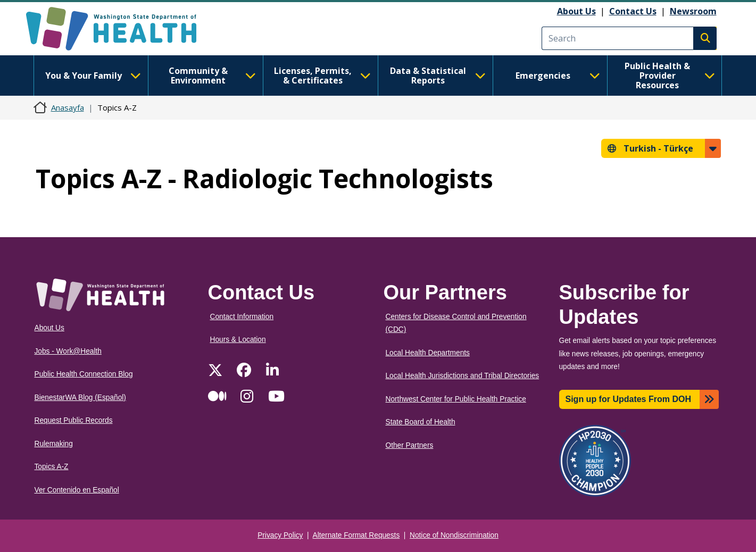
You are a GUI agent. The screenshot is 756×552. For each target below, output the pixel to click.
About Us (576, 11)
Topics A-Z (52, 467)
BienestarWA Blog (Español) (80, 398)
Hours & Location (238, 340)
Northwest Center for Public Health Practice (456, 399)
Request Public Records (74, 420)
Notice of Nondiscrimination (454, 535)
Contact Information (242, 317)
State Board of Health (421, 422)
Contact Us (633, 11)
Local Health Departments (428, 353)
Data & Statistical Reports (438, 76)
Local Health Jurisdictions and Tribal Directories (463, 376)
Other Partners (410, 445)
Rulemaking (54, 444)
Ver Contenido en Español (77, 490)
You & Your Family (93, 76)
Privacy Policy (280, 535)
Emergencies (558, 76)
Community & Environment (212, 76)
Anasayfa (68, 107)
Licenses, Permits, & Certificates (322, 76)
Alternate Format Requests (356, 535)
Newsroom (693, 11)
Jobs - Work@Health (68, 351)
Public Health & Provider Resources (670, 76)
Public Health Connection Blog (84, 374)
